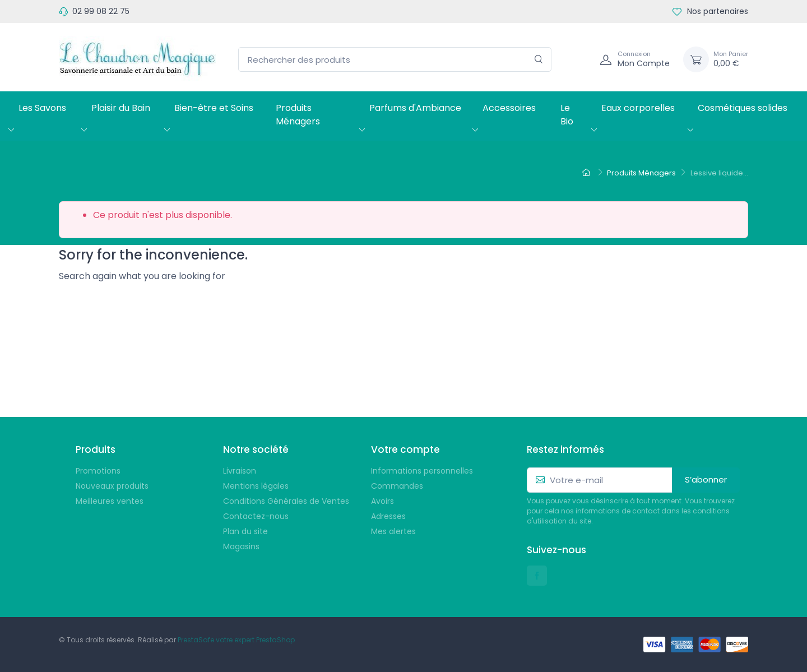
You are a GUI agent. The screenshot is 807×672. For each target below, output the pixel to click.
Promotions (98, 471)
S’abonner (706, 479)
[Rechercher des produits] (395, 60)
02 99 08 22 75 (101, 11)
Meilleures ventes (110, 501)
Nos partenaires (710, 11)
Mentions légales (256, 486)
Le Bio (567, 115)
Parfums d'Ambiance (415, 108)
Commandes (397, 486)
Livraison (240, 471)
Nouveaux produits (112, 486)
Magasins (241, 546)
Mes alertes (393, 531)
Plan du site (245, 531)
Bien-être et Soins (214, 108)
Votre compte (405, 449)
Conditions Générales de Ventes (286, 501)
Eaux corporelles (638, 108)
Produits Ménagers (298, 115)
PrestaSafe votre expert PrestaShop (236, 640)
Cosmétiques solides (743, 108)
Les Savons (42, 108)
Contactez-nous (256, 516)
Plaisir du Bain (121, 108)
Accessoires (509, 108)
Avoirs (382, 501)
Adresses (388, 516)
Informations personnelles (422, 471)
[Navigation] (579, 59)
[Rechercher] (539, 60)
